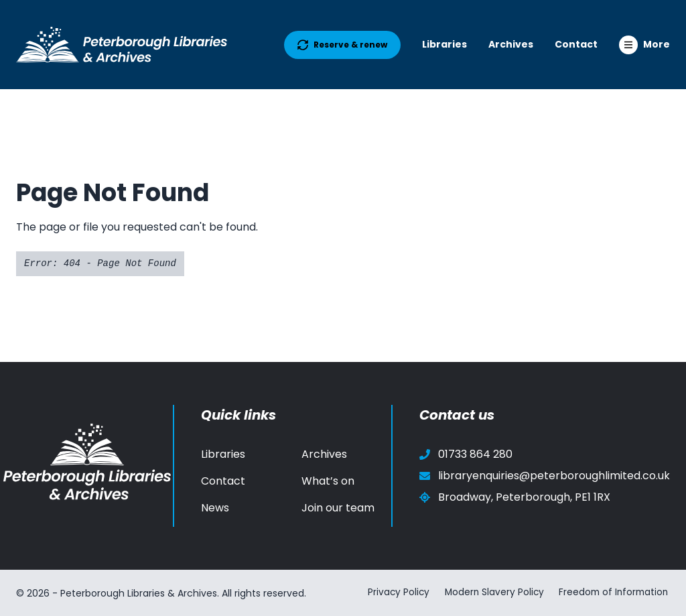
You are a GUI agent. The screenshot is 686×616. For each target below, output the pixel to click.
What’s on (328, 481)
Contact (576, 44)
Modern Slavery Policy (490, 593)
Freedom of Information (613, 593)
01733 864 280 (466, 454)
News (215, 508)
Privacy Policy (392, 593)
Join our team (338, 508)
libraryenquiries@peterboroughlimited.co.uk (545, 476)
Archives (511, 44)
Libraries (444, 44)
